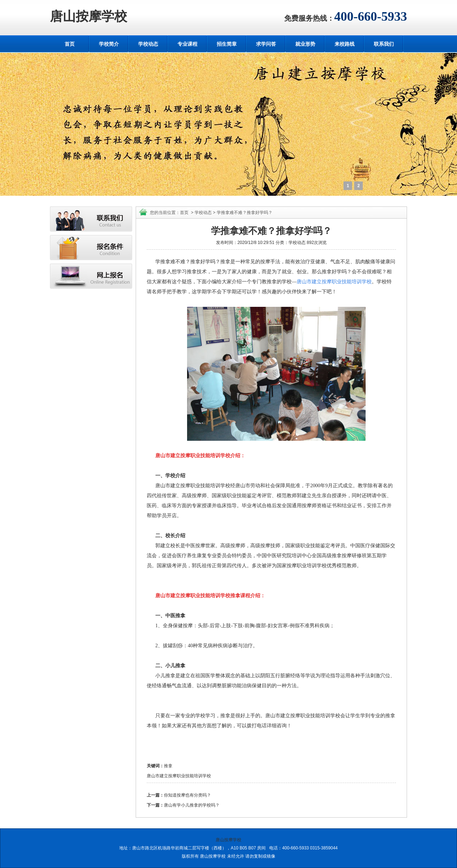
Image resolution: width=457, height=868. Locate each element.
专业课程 (187, 44)
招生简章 (227, 44)
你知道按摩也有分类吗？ (187, 795)
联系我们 (384, 44)
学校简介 (109, 44)
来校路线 (345, 44)
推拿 (168, 766)
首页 (70, 44)
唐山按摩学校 (89, 16)
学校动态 (148, 44)
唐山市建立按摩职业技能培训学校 (179, 776)
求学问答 (266, 44)
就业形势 (305, 44)
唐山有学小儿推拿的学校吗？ (192, 805)
